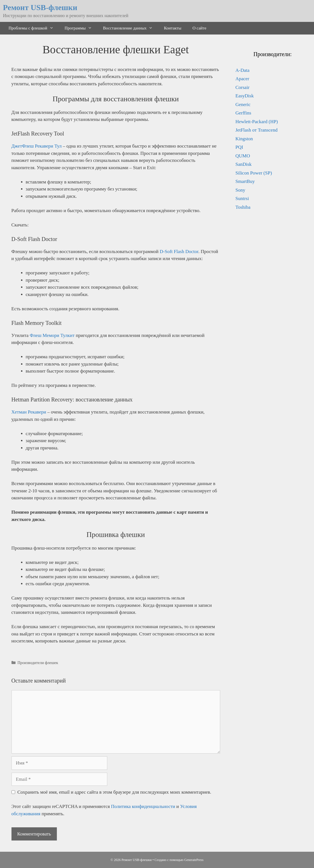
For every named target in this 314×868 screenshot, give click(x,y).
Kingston (244, 139)
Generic (243, 105)
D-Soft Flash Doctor (179, 252)
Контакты (173, 28)
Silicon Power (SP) (254, 173)
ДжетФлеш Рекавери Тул (37, 146)
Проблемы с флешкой (34, 28)
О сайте (199, 28)
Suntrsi (242, 198)
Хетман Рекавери (29, 412)
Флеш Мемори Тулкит (52, 335)
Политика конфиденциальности (143, 806)
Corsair (243, 87)
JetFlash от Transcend (257, 130)
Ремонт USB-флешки (40, 7)
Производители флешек (38, 663)
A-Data (243, 70)
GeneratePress (194, 860)
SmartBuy (245, 181)
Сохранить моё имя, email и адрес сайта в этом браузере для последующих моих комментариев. (114, 792)
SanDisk (244, 164)
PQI (239, 147)
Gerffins (243, 113)
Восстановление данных (131, 28)
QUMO (243, 156)
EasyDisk (245, 96)
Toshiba (243, 207)
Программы (81, 28)
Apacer (242, 79)
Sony (240, 190)
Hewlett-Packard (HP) (257, 122)
